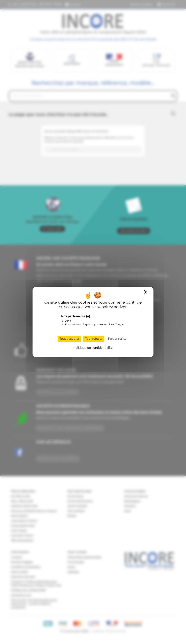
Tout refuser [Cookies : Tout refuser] (94, 339)
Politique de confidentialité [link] (93, 348)
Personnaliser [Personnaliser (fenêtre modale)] (118, 339)
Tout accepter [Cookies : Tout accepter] (69, 339)
